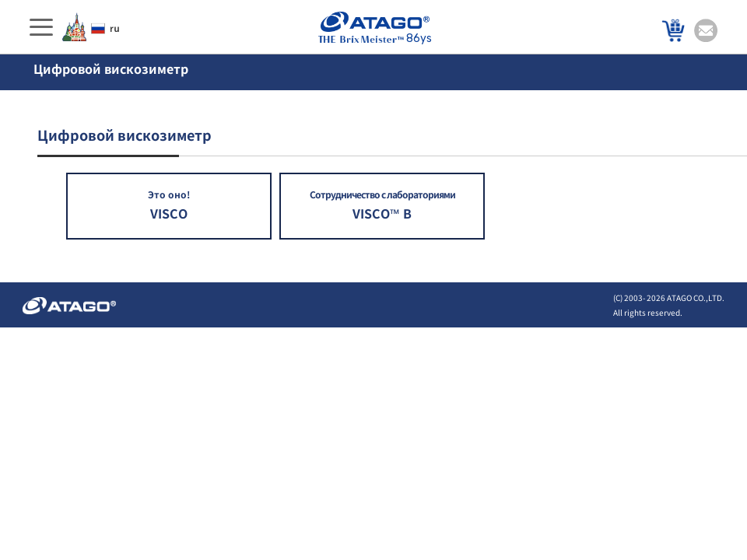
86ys (375, 28)
